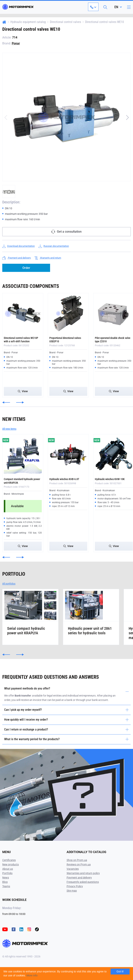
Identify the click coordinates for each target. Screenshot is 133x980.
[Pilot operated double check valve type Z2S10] (114, 313)
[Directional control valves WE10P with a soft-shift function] (23, 313)
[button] (127, 117)
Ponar (16, 43)
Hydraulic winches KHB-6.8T (64, 479)
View (23, 391)
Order (26, 268)
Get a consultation (66, 232)
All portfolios (9, 584)
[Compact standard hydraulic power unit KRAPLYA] (23, 455)
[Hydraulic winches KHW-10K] (114, 455)
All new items (9, 429)
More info (32, 975)
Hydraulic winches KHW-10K (110, 479)
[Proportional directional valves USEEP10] (68, 313)
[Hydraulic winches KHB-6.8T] (68, 455)
